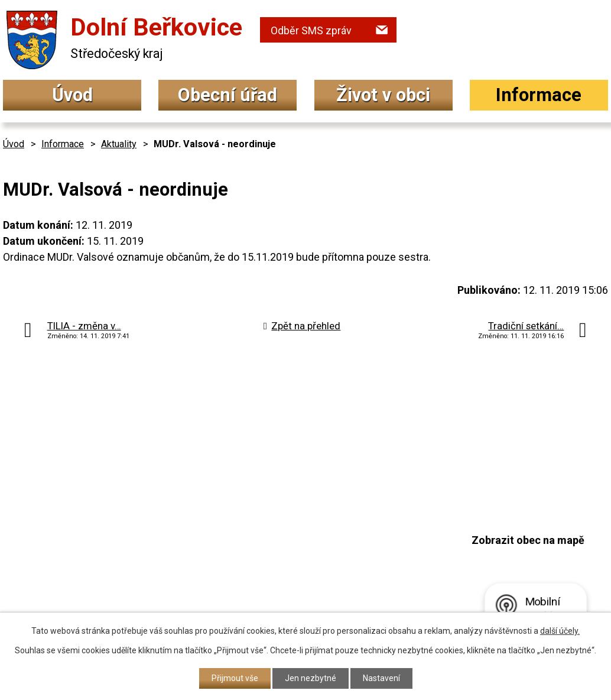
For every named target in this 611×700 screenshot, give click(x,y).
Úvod (72, 95)
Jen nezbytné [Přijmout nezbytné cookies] (311, 678)
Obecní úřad (227, 95)
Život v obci (383, 95)
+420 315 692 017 (269, 548)
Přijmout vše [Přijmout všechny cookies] (235, 678)
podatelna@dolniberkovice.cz (299, 571)
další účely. (560, 631)
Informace (539, 95)
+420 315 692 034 (269, 525)
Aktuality (119, 144)
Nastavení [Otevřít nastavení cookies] (381, 678)
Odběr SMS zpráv (311, 30)
